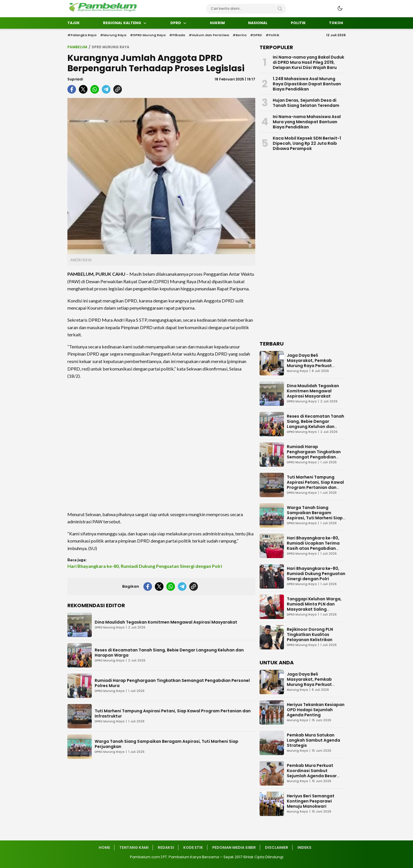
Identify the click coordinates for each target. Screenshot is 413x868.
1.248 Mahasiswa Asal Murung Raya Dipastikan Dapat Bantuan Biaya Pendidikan (307, 84)
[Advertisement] (161, 445)
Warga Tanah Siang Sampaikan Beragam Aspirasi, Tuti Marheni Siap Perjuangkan (166, 744)
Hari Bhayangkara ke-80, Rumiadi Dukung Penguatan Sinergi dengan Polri (145, 566)
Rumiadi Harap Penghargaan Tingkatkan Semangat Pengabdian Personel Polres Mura (172, 683)
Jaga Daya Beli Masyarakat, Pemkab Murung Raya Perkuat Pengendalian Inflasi (309, 363)
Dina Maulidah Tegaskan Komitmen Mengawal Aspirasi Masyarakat (166, 622)
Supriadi (75, 79)
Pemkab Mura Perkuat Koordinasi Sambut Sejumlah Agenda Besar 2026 (312, 773)
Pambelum (77, 47)
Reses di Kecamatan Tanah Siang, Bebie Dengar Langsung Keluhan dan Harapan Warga (169, 653)
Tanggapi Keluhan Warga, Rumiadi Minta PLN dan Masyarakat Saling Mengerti (314, 607)
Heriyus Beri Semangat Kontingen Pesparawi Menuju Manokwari (311, 801)
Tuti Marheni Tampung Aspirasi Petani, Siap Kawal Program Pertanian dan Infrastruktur (173, 713)
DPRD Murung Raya (111, 47)
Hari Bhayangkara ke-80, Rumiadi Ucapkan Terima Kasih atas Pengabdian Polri (313, 546)
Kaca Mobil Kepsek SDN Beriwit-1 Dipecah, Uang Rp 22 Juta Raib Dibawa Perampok (307, 143)
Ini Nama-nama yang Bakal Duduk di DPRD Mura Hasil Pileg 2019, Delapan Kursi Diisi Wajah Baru (308, 62)
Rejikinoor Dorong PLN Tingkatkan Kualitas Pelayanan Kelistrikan (310, 634)
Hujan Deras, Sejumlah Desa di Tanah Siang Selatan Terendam (306, 103)
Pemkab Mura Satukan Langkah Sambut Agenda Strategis (313, 740)
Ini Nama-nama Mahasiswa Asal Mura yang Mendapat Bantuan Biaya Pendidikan (307, 122)
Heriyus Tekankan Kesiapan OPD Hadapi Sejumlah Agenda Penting (316, 710)
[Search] (280, 9)
